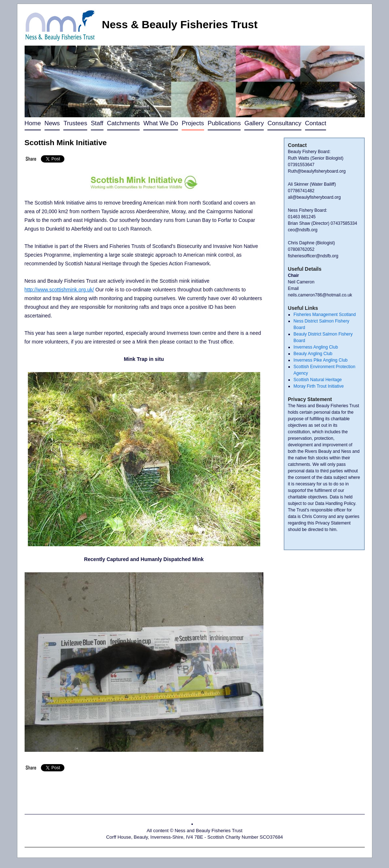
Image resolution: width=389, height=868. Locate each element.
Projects (193, 123)
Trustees (75, 123)
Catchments (124, 123)
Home (33, 123)
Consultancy (284, 123)
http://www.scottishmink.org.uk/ (59, 290)
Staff (97, 123)
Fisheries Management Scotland (325, 315)
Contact (316, 123)
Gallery (254, 123)
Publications (224, 123)
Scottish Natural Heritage (318, 380)
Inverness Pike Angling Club (320, 360)
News (52, 123)
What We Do (161, 123)
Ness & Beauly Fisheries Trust (180, 24)
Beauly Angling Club (313, 354)
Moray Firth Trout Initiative (319, 386)
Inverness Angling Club (316, 347)
